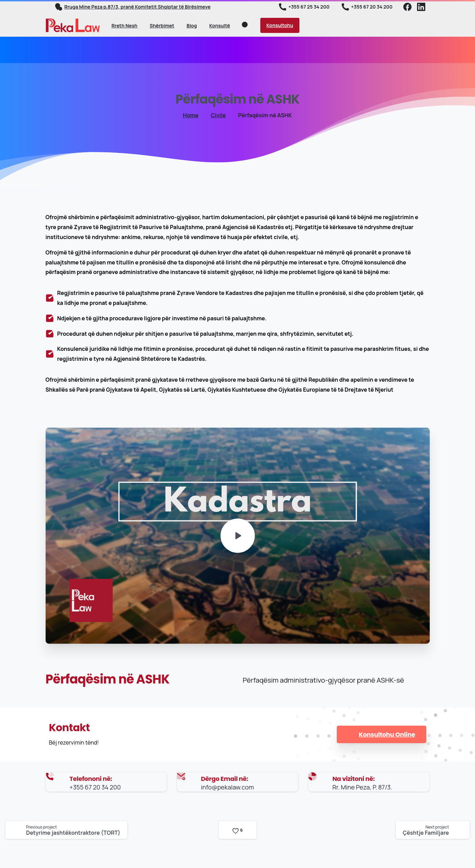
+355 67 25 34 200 (304, 7)
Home (187, 115)
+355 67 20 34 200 (367, 7)
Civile (214, 115)
